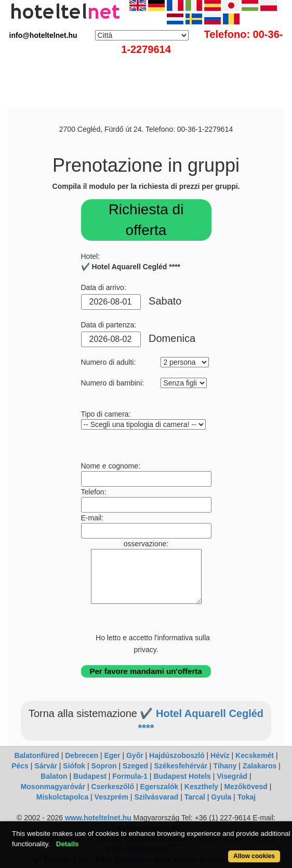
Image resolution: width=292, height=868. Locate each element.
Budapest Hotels (182, 776)
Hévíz (220, 755)
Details (68, 844)
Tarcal (195, 797)
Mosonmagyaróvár (53, 787)
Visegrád (232, 776)
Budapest (90, 776)
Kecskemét (255, 755)
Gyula (221, 797)
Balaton (54, 776)
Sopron (104, 766)
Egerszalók (159, 787)
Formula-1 (130, 776)
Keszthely (201, 787)
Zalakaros (260, 766)
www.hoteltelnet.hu (98, 818)
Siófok (74, 766)
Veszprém (111, 797)
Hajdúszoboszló (177, 755)
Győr (135, 755)
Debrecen (82, 755)
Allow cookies (254, 856)
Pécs (20, 766)
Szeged (135, 766)
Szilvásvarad (156, 797)
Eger (112, 755)
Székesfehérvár (181, 766)
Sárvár (46, 766)
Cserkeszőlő (113, 787)
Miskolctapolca (62, 797)
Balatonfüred (36, 755)
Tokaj (247, 797)
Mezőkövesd (246, 787)
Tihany (225, 766)
